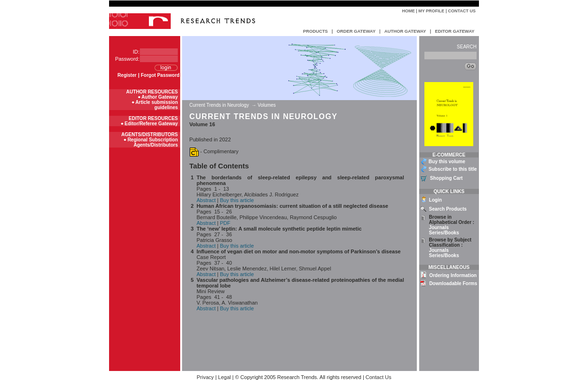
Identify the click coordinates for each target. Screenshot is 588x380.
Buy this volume (447, 162)
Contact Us (462, 11)
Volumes (266, 105)
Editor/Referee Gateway (151, 124)
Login (436, 200)
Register (127, 75)
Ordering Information (453, 275)
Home (409, 11)
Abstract (206, 200)
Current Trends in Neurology (220, 105)
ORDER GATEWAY (356, 31)
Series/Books (444, 233)
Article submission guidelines (157, 105)
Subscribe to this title (453, 169)
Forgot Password (160, 75)
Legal (225, 377)
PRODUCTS (315, 31)
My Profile (431, 11)
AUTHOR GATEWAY (405, 31)
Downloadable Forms (453, 283)
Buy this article (237, 200)
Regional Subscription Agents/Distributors (153, 142)
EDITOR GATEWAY (455, 31)
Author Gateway (160, 97)
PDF (225, 223)
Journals (439, 227)
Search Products (448, 209)
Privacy (205, 377)
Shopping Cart (446, 178)
